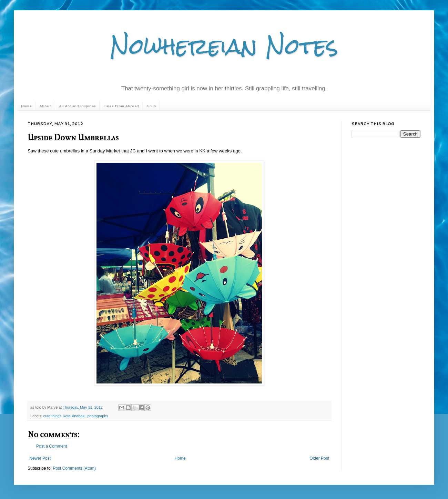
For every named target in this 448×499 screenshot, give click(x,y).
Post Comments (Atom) (74, 468)
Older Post (319, 458)
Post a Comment (52, 446)
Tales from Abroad (121, 106)
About (45, 106)
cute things (52, 416)
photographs (98, 416)
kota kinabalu (74, 416)
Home (26, 106)
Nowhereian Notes (224, 46)
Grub (151, 106)
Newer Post (40, 458)
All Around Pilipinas (77, 106)
